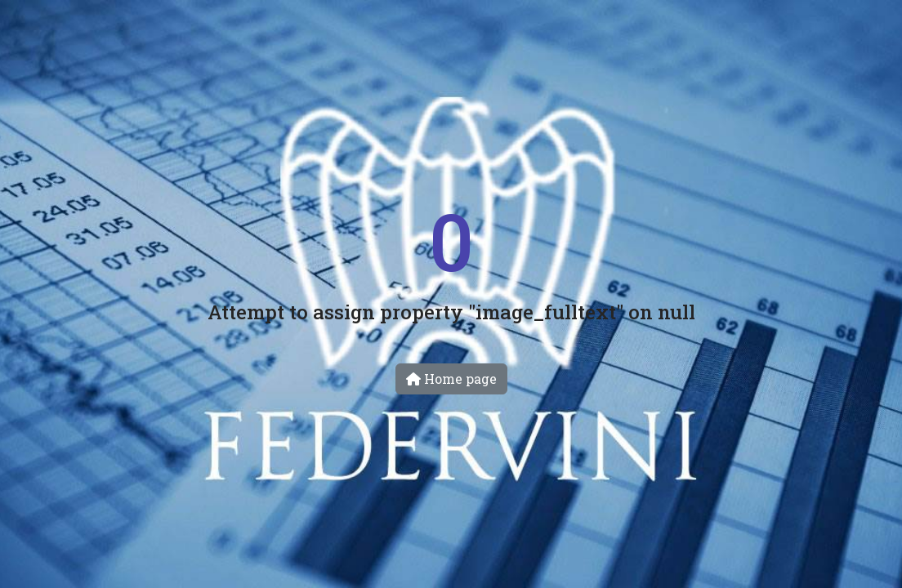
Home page (451, 379)
